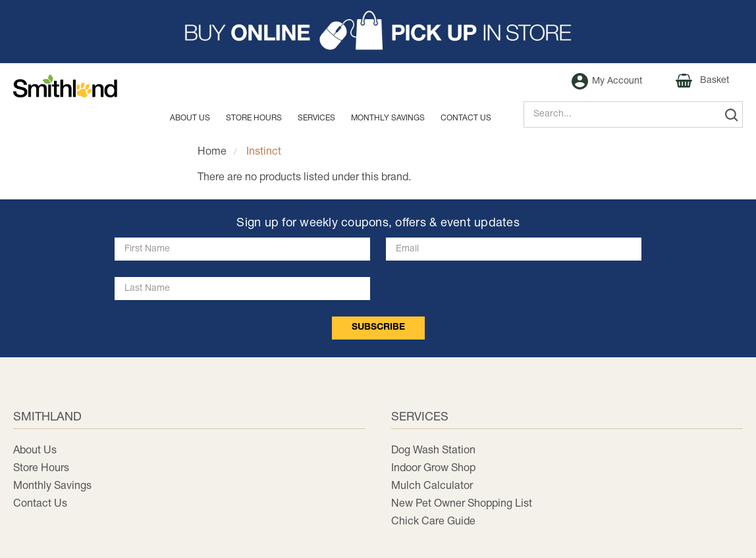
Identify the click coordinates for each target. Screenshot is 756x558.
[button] (378, 32)
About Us (190, 118)
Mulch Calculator (432, 486)
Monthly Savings (52, 486)
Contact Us (40, 504)
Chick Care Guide (433, 522)
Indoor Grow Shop (433, 469)
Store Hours (254, 118)
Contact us (466, 118)
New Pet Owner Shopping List (462, 504)
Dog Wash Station (433, 451)
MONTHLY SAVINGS (388, 118)
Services (316, 118)
